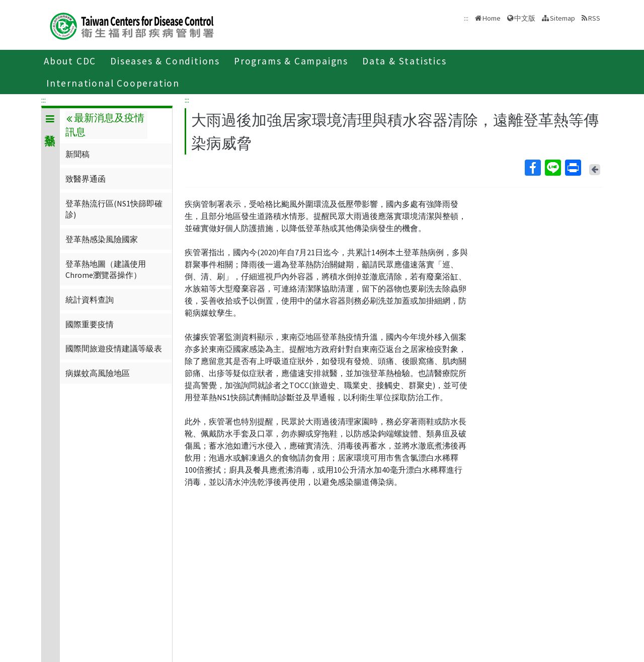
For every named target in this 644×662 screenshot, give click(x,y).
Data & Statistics (405, 61)
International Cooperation (113, 83)
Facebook (532, 168)
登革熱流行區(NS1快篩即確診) (114, 209)
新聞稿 (77, 154)
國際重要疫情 (90, 324)
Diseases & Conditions (165, 61)
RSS (594, 18)
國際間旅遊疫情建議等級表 (114, 348)
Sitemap (562, 18)
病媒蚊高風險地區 (98, 373)
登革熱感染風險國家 (102, 239)
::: (44, 100)
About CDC (70, 61)
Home (492, 18)
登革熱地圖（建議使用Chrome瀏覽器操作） (106, 269)
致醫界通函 (86, 179)
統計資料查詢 (90, 300)
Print (573, 168)
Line (552, 168)
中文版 (525, 18)
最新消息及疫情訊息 (105, 125)
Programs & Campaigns (291, 61)
